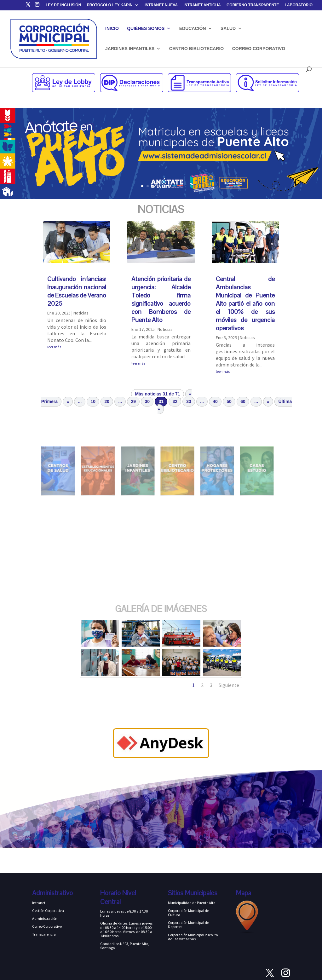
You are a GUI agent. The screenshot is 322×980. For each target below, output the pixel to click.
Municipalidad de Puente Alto (192, 903)
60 (243, 401)
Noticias (81, 313)
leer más (54, 347)
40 (215, 401)
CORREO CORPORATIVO (259, 49)
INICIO (112, 29)
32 (175, 401)
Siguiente (229, 685)
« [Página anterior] (68, 401)
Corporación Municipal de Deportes (188, 925)
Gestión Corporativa (48, 911)
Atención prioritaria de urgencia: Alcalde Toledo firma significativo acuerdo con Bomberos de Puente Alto (161, 299)
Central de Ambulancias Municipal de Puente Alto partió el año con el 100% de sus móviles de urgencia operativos (245, 303)
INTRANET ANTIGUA (202, 5)
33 (189, 401)
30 (147, 401)
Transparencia (44, 934)
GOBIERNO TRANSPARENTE (253, 5)
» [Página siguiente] (268, 401)
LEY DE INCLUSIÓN (63, 5)
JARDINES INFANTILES (130, 49)
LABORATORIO (299, 5)
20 (107, 401)
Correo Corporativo (47, 926)
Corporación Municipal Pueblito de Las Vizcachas (193, 937)
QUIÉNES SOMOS (146, 29)
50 (229, 401)
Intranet (39, 903)
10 (93, 401)
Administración (45, 918)
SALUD (228, 29)
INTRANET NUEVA (161, 5)
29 (134, 401)
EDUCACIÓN (193, 29)
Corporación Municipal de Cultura (188, 913)
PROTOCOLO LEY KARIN (110, 5)
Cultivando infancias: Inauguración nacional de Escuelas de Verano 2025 (77, 291)
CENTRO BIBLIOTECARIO (196, 49)
